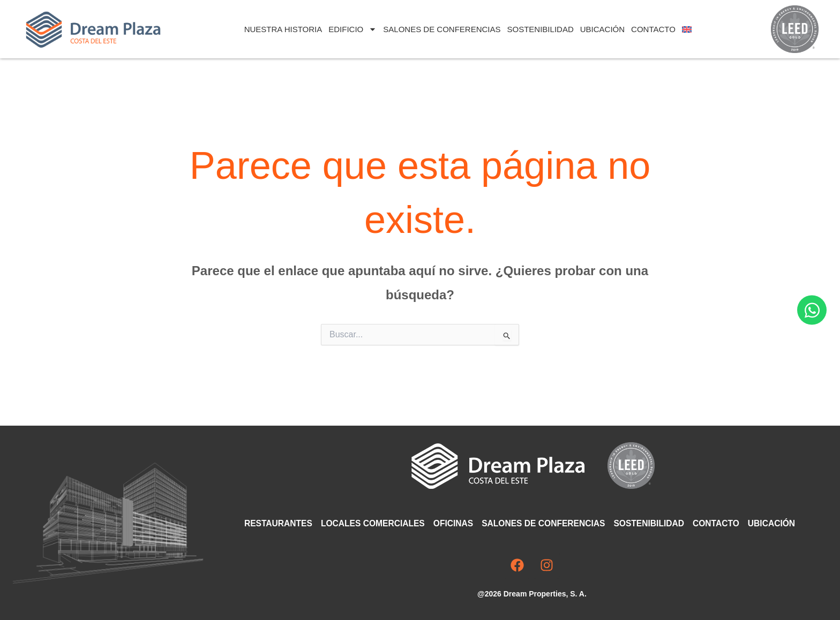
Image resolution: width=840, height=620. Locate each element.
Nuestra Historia (283, 29)
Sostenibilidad (541, 29)
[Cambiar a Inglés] (687, 29)
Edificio (352, 29)
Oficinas (458, 523)
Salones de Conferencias (442, 29)
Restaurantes (279, 523)
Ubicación (602, 29)
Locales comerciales (376, 523)
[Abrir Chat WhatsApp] (812, 310)
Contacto (653, 29)
